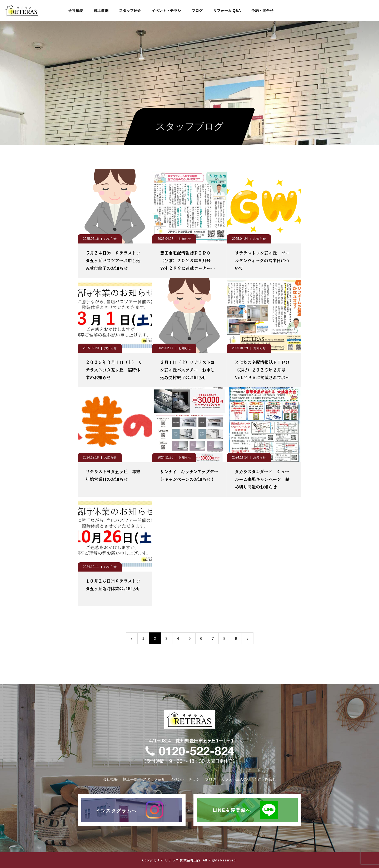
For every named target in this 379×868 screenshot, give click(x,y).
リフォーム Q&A (227, 11)
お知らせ (110, 239)
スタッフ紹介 (130, 11)
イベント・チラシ (166, 11)
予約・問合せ (262, 11)
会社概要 (76, 11)
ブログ (197, 11)
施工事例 (101, 11)
